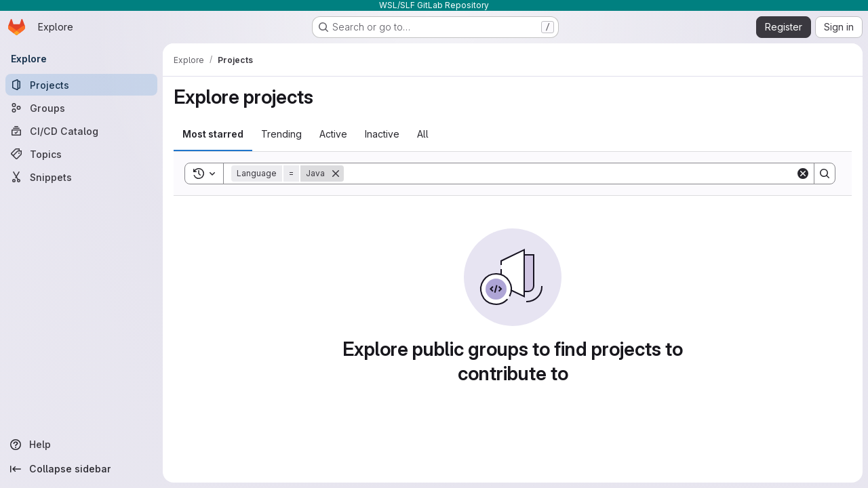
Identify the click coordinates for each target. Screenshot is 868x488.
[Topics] (81, 154)
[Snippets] (81, 177)
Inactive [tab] (382, 134)
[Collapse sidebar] (81, 469)
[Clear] (803, 174)
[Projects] (81, 85)
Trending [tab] (281, 134)
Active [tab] (333, 134)
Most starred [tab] (213, 134)
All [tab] (423, 134)
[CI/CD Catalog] (81, 131)
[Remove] (336, 174)
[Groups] (81, 108)
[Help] (81, 445)
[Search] (570, 174)
